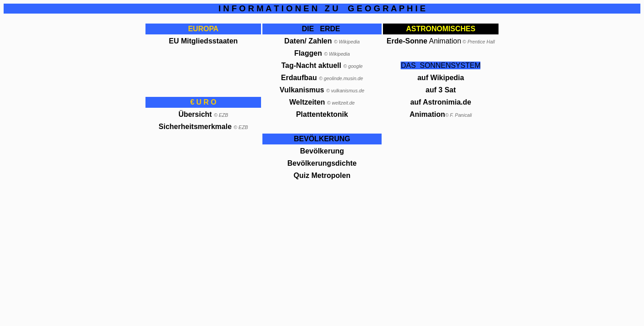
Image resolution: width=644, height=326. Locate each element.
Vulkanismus (302, 90)
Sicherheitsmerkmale (195, 127)
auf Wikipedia (441, 78)
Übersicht (195, 114)
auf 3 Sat (441, 90)
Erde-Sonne (407, 41)
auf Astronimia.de (441, 102)
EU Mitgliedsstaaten (203, 41)
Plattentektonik (322, 114)
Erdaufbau (299, 78)
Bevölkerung (322, 151)
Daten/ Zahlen (308, 41)
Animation (427, 114)
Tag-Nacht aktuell (311, 65)
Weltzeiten (308, 102)
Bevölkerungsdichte (322, 163)
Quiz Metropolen (322, 175)
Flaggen (322, 53)
